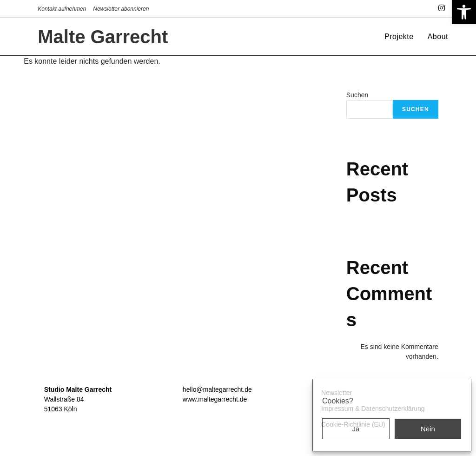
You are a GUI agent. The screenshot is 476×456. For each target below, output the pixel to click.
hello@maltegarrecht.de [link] (217, 389)
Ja (356, 429)
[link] (464, 12)
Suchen (357, 95)
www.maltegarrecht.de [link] (215, 399)
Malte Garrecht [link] (103, 37)
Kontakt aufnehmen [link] (62, 9)
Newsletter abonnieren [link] (121, 9)
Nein (428, 429)
